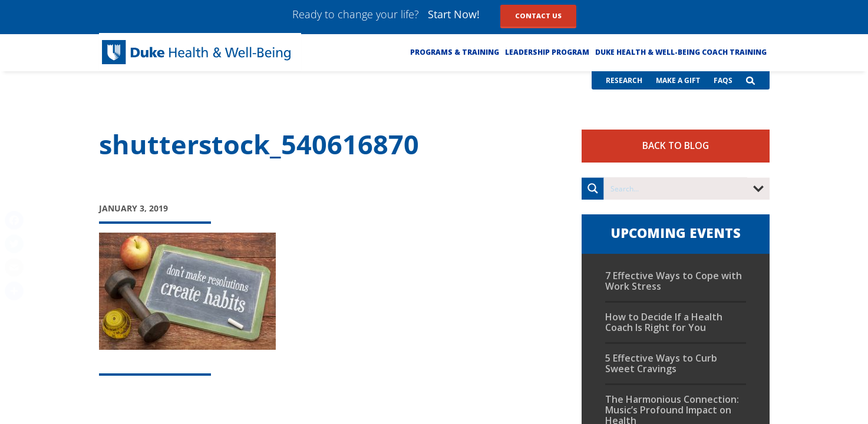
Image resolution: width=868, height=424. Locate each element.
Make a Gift (678, 80)
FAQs (723, 80)
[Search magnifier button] (593, 188)
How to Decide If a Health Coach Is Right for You (664, 322)
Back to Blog (676, 145)
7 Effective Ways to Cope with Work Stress (674, 281)
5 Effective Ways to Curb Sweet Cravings (661, 363)
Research (624, 80)
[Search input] (676, 188)
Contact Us (538, 16)
